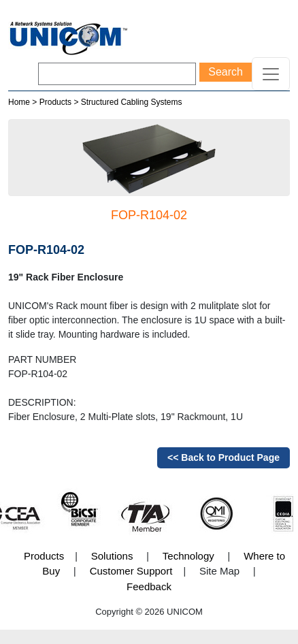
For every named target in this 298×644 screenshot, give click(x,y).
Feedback (149, 586)
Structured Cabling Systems (132, 102)
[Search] (117, 74)
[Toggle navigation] (271, 74)
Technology (188, 556)
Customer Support (131, 571)
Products (55, 102)
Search (226, 72)
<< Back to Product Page (223, 457)
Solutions (112, 556)
